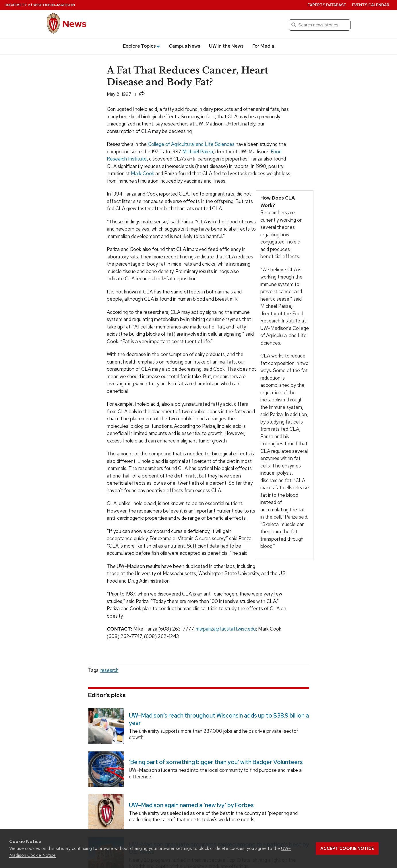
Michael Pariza (198, 152)
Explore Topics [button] (141, 46)
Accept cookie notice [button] (347, 848)
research (110, 670)
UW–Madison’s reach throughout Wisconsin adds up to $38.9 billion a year (219, 719)
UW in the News (226, 46)
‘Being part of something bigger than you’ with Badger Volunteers (216, 762)
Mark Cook (143, 173)
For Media (263, 46)
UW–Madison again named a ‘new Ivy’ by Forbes (191, 805)
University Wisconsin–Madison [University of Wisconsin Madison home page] (40, 5)
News (74, 24)
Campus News (185, 46)
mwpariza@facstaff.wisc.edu (226, 629)
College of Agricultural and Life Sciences (191, 144)
